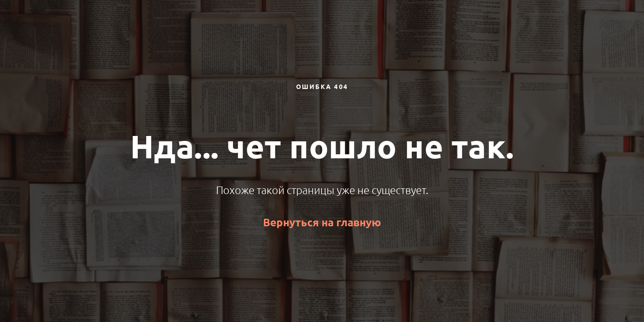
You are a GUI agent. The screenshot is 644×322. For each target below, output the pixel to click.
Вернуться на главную (322, 222)
